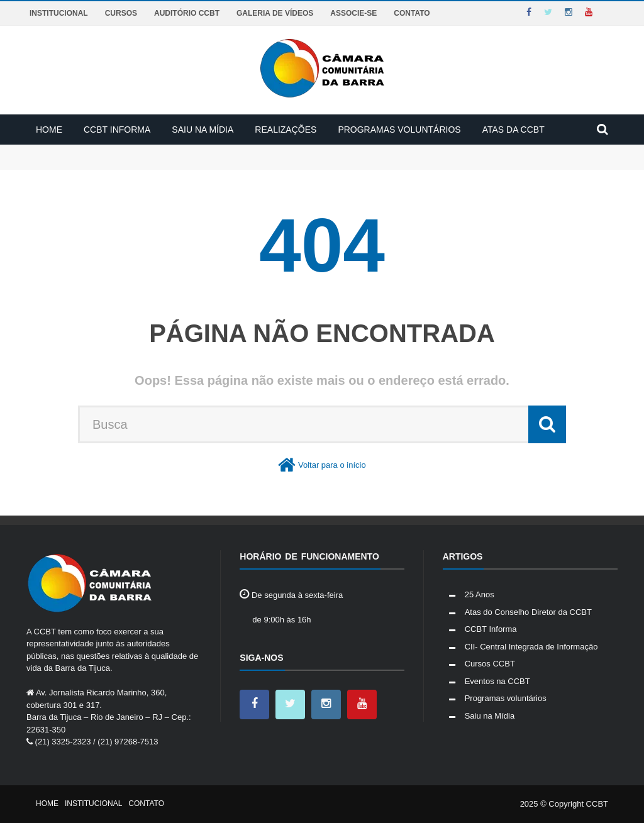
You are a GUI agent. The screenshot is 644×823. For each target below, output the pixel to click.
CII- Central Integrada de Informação (531, 647)
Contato (412, 13)
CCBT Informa (117, 130)
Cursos (121, 13)
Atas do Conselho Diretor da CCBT (528, 612)
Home (49, 130)
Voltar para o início (332, 465)
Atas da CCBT (514, 130)
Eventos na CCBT (497, 681)
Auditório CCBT (187, 13)
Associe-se (353, 13)
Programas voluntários (399, 130)
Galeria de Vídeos (275, 13)
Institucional (59, 13)
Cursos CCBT (490, 664)
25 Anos (480, 594)
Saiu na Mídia (203, 130)
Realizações (286, 130)
